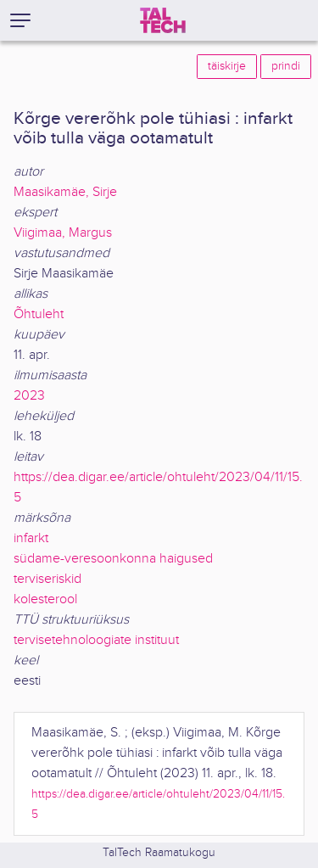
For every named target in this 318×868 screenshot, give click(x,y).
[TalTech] (163, 20)
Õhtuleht (39, 314)
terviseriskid (47, 579)
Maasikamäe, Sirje (65, 192)
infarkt (31, 538)
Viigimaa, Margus (63, 233)
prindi (286, 66)
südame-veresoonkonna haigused (113, 559)
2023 (29, 396)
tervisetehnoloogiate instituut (96, 640)
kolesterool (45, 599)
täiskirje (227, 66)
